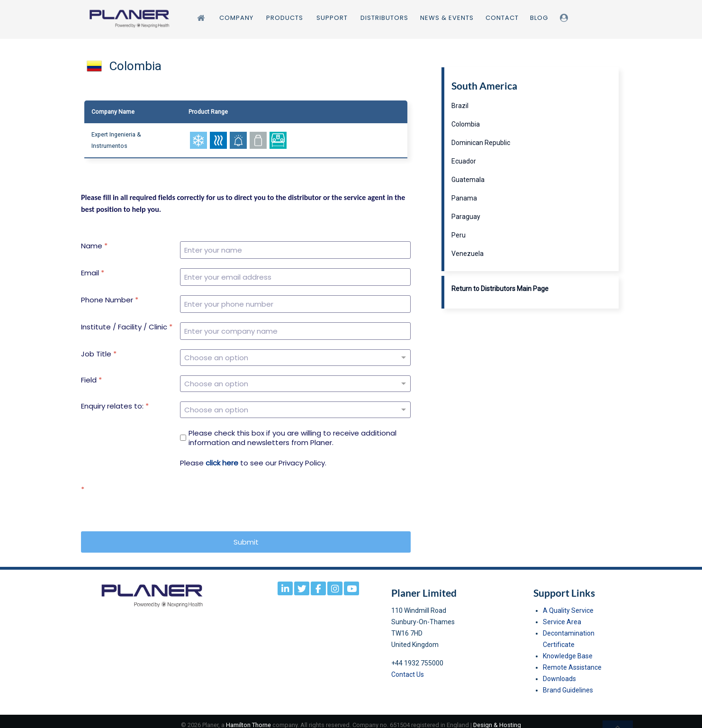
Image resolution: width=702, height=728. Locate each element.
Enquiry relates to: (115, 401)
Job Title (99, 354)
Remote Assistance (572, 660)
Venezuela (468, 254)
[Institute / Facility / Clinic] (295, 331)
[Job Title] (295, 356)
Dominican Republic (481, 143)
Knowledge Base (568, 649)
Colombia (466, 124)
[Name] (295, 250)
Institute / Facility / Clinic (127, 327)
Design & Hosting (497, 718)
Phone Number (110, 300)
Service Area (562, 615)
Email (93, 273)
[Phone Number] (295, 304)
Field (91, 378)
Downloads (559, 672)
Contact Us (408, 667)
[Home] (202, 18)
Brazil (460, 106)
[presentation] (252, 496)
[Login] (565, 18)
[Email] (295, 277)
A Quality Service (568, 603)
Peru (459, 235)
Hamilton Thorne (248, 718)
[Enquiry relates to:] (295, 404)
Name (94, 246)
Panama (464, 198)
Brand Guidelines (568, 683)
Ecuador (464, 161)
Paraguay (466, 217)
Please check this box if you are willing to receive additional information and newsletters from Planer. (292, 431)
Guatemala (468, 180)
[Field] (295, 380)
